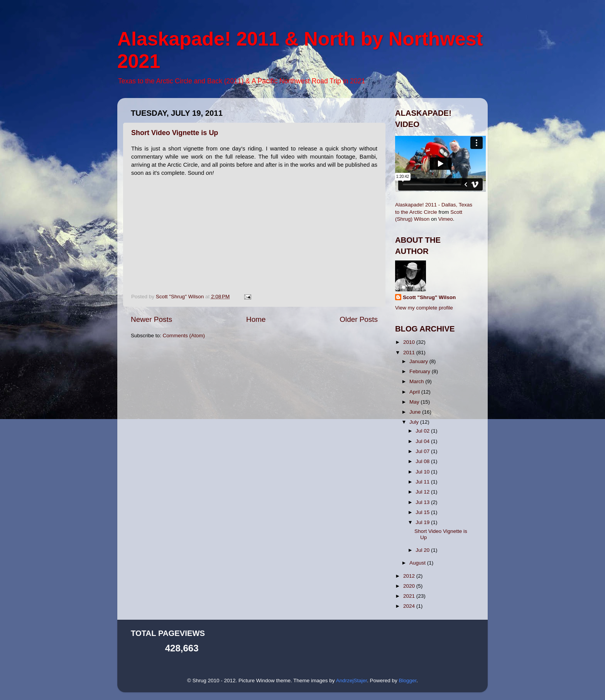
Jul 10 (423, 472)
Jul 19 (423, 522)
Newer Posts (151, 319)
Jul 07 (423, 451)
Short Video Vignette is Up (175, 133)
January (419, 361)
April (415, 392)
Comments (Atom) (184, 336)
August (418, 563)
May (415, 402)
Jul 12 (423, 492)
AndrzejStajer (352, 681)
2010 (410, 342)
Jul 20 (423, 550)
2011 (410, 353)
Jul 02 (423, 431)
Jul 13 (423, 502)
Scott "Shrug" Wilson (429, 297)
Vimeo (446, 219)
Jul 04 (423, 441)
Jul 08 (423, 461)
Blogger (407, 681)
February (421, 371)
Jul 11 (423, 482)
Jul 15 (423, 512)
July (415, 422)
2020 (410, 586)
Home (256, 319)
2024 (410, 606)
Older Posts (359, 319)
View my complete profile (424, 308)
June (416, 412)
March (417, 381)
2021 (410, 596)
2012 (410, 576)
